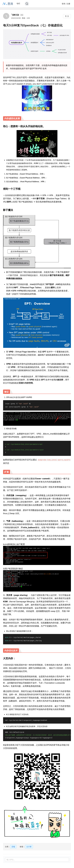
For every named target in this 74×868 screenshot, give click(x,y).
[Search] (27, 4)
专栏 (18, 4)
